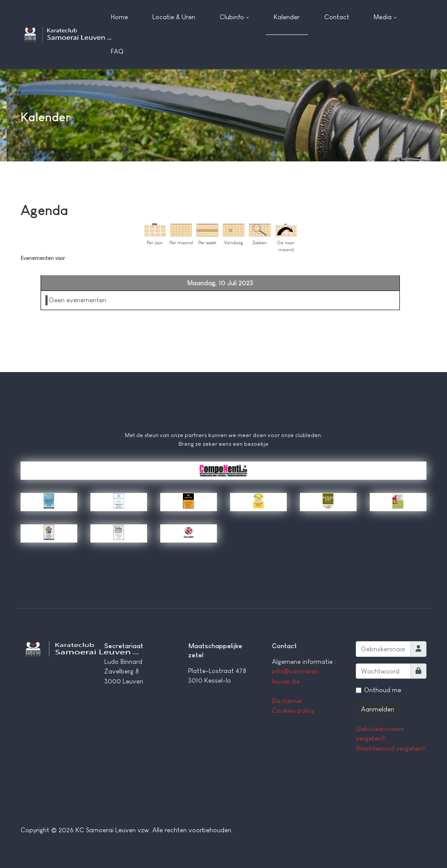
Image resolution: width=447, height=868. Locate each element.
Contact (337, 17)
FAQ (117, 51)
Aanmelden (378, 709)
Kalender (287, 17)
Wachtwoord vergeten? (390, 748)
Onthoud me (383, 690)
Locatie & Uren (174, 17)
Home (119, 17)
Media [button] (385, 17)
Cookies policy (293, 710)
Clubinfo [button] (234, 17)
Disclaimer (287, 701)
